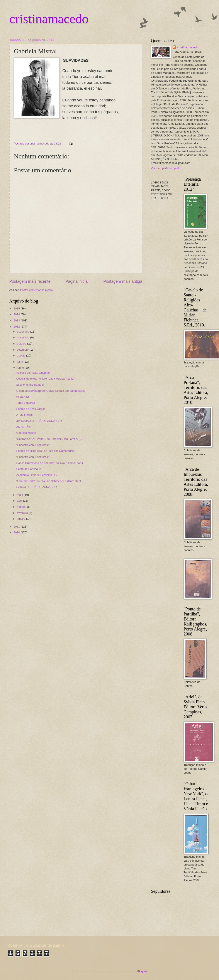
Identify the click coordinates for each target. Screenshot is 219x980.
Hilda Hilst (23, 397)
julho (20, 362)
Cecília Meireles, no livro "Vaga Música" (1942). (46, 379)
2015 (17, 308)
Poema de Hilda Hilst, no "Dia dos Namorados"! (46, 451)
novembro (24, 337)
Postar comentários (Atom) (37, 290)
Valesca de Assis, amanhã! (33, 373)
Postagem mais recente (30, 281)
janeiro (22, 519)
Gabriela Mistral (26, 433)
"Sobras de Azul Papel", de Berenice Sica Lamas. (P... (50, 439)
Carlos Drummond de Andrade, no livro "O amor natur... (51, 463)
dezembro (24, 332)
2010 (17, 532)
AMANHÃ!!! (24, 427)
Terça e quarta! (26, 403)
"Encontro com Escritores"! (33, 445)
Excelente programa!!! (30, 385)
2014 (17, 314)
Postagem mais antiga (123, 281)
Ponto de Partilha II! (29, 469)
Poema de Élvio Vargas (31, 409)
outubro (22, 344)
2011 (17, 527)
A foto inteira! (25, 415)
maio (20, 495)
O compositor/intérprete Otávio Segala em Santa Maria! (51, 391)
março (21, 507)
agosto (22, 356)
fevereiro (23, 513)
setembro (23, 350)
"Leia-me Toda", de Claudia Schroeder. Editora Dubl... (50, 481)
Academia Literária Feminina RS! (37, 475)
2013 (17, 320)
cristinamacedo (49, 19)
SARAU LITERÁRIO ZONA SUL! (37, 487)
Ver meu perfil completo (166, 168)
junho (21, 368)
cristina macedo (188, 47)
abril (20, 501)
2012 (17, 327)
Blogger (142, 971)
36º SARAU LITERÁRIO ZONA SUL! (39, 421)
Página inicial (77, 281)
